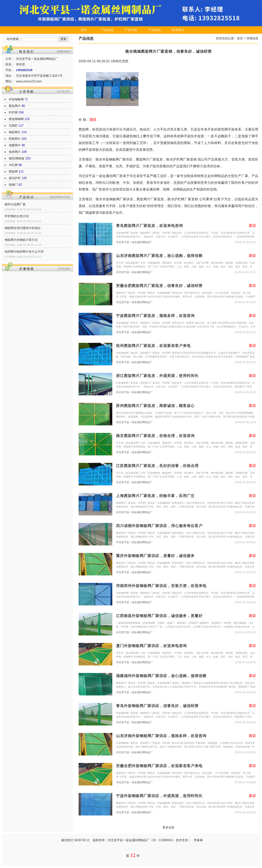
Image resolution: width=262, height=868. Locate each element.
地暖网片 (15, 145)
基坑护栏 (15, 178)
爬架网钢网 (16, 119)
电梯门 (13, 185)
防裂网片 (15, 139)
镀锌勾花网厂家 (15, 204)
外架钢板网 (16, 99)
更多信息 (168, 827)
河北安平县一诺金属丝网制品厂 (134, 242)
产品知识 (155, 30)
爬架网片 (15, 106)
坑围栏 (13, 126)
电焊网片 (15, 152)
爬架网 (13, 172)
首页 (84, 30)
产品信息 (107, 30)
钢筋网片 (15, 132)
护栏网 (13, 112)
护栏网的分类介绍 (17, 216)
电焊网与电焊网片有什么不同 (24, 252)
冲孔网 (13, 165)
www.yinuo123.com (29, 81)
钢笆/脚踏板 (17, 158)
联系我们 (178, 30)
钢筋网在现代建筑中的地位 (23, 228)
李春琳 (198, 840)
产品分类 (131, 30)
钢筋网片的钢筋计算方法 (21, 240)
